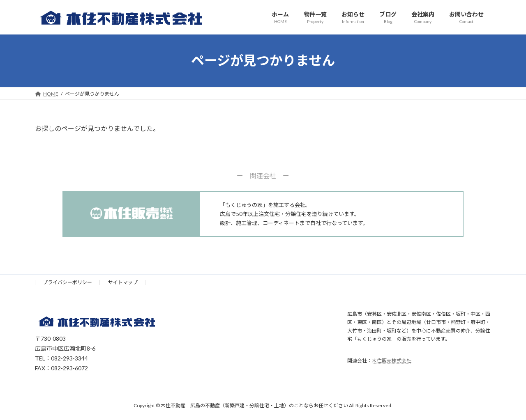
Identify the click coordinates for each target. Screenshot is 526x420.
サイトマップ (123, 282)
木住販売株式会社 (392, 361)
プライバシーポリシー (67, 282)
